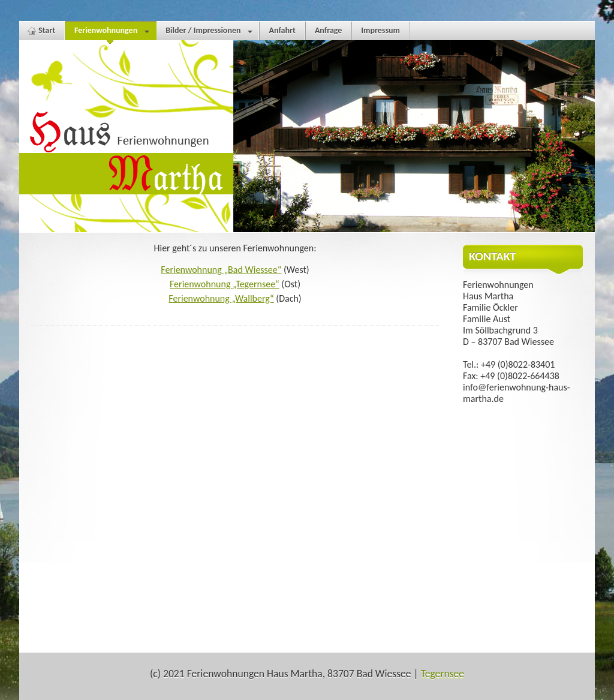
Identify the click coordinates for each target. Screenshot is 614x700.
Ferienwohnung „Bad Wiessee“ (221, 270)
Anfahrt (282, 30)
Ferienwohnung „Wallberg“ (221, 298)
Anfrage (328, 30)
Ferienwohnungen (110, 33)
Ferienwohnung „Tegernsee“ (225, 284)
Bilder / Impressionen (209, 33)
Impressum (380, 30)
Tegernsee (443, 674)
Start (47, 30)
